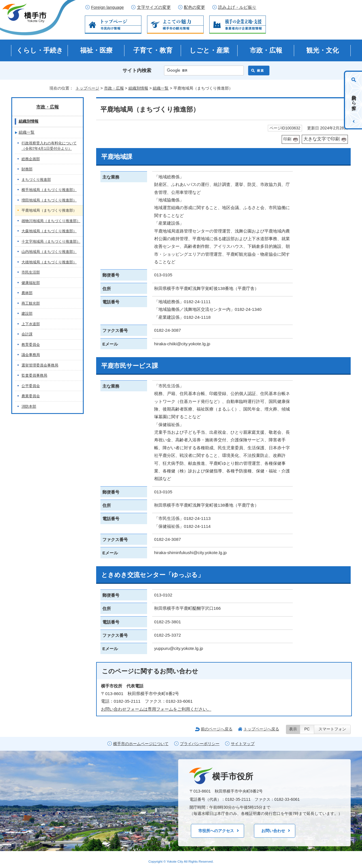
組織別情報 (138, 88)
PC (307, 729)
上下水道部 (31, 324)
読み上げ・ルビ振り (237, 7)
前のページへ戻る (217, 729)
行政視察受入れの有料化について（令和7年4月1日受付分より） (49, 146)
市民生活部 (31, 272)
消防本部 (29, 406)
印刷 (287, 139)
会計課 (27, 334)
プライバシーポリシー (200, 744)
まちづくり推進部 (36, 180)
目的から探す (354, 100)
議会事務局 (31, 355)
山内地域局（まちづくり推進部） (49, 252)
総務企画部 (31, 159)
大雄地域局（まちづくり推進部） (49, 262)
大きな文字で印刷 (322, 139)
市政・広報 (266, 50)
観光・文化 (323, 50)
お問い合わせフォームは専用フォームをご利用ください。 (156, 709)
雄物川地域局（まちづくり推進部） (51, 221)
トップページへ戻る (261, 729)
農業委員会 (31, 396)
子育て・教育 (153, 50)
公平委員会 (31, 386)
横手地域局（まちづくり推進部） (49, 190)
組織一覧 (161, 88)
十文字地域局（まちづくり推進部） (51, 241)
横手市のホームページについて (141, 744)
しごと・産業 (209, 50)
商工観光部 (31, 303)
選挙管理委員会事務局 (40, 365)
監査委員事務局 (34, 375)
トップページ (87, 88)
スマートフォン (332, 729)
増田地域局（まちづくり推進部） (49, 200)
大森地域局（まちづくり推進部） (49, 231)
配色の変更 (194, 7)
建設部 (27, 313)
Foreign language (107, 7)
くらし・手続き (40, 50)
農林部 (27, 293)
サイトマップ (243, 744)
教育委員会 (31, 345)
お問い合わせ (273, 831)
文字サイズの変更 (154, 7)
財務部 (27, 169)
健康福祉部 (31, 283)
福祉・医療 (96, 50)
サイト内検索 (137, 70)
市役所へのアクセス (216, 831)
